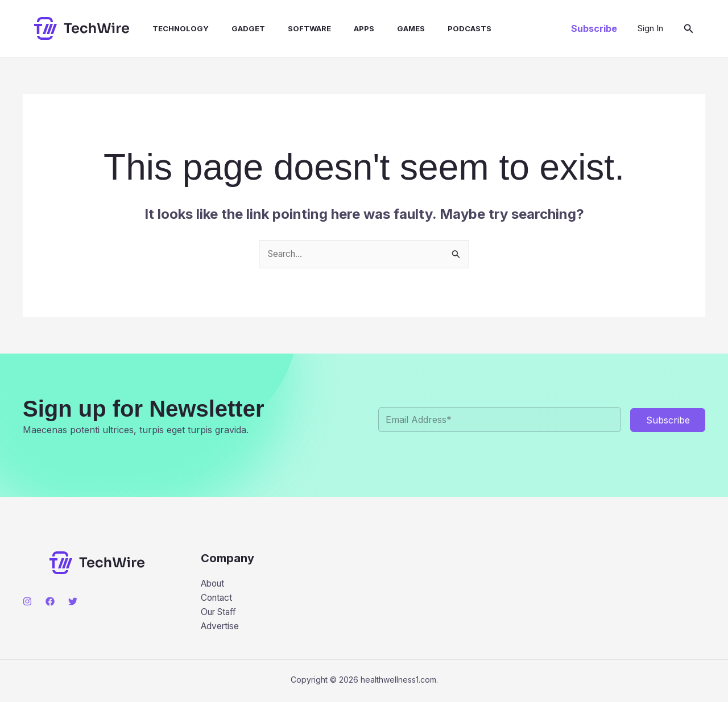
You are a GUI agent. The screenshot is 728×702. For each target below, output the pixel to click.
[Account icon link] (650, 28)
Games (381, 28)
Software (289, 28)
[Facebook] (50, 602)
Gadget (232, 28)
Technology (169, 28)
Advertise (221, 628)
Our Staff (221, 613)
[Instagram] (27, 602)
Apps (339, 28)
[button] (594, 28)
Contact (218, 599)
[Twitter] (73, 602)
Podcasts (435, 28)
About (214, 584)
